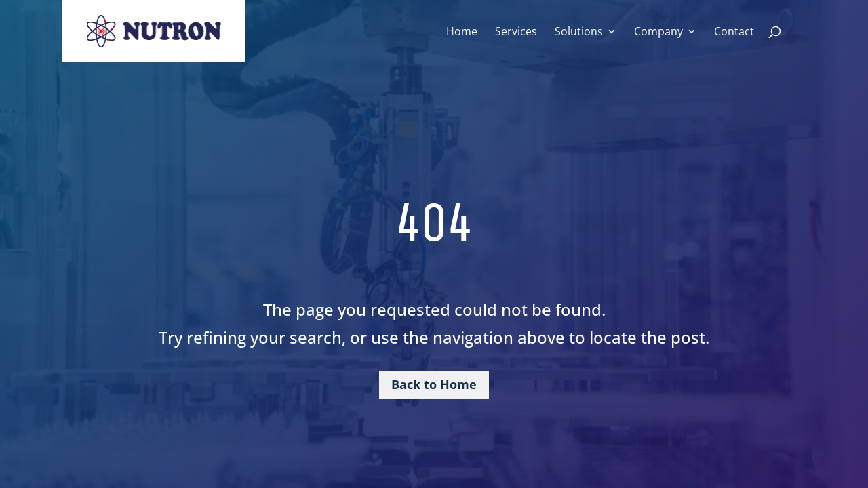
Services (516, 33)
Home (462, 33)
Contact (734, 33)
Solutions (579, 33)
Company (658, 33)
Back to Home (434, 384)
